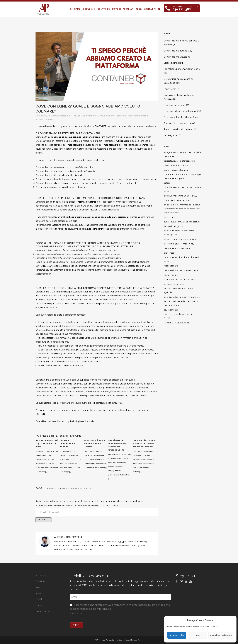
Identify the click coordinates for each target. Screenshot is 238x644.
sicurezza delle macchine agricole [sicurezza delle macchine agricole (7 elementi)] (182, 297)
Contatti (39, 599)
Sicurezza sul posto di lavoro (178, 117)
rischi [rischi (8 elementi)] (167, 275)
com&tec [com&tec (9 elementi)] (185, 165)
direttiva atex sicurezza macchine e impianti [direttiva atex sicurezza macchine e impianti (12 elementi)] (182, 189)
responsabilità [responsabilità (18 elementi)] (171, 266)
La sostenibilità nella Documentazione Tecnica (95, 443)
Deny (197, 635)
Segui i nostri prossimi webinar (52, 403)
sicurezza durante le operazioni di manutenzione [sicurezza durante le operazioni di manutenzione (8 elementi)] (182, 303)
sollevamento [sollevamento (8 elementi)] (171, 310)
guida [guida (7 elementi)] (180, 226)
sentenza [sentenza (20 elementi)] (168, 284)
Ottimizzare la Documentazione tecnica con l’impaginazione (117, 445)
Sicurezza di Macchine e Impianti (180, 111)
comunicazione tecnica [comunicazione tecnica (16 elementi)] (176, 170)
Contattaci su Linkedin (48, 421)
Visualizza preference (221, 635)
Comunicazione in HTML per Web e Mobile (74, 116)
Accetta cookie (177, 635)
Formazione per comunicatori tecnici (182, 69)
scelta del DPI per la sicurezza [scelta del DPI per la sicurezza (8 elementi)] (180, 279)
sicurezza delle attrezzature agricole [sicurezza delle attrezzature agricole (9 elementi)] (178, 290)
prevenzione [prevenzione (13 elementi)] (170, 253)
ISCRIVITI (76, 625)
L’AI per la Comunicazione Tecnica (68, 443)
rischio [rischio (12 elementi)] (174, 275)
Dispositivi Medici (172, 63)
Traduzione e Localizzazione (178, 129)
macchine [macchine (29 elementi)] (169, 248)
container (49, 488)
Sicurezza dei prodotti (175, 105)
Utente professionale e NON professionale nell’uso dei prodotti (144, 443)
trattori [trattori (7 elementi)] (167, 323)
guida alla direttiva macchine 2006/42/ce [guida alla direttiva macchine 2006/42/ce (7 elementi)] (179, 233)
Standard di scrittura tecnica (177, 123)
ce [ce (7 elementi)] (178, 165)
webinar (88, 488)
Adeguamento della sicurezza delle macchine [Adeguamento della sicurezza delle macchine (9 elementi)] (182, 154)
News (38, 593)
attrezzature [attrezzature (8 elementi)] (189, 161)
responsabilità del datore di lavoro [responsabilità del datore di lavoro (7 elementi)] (182, 270)
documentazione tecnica (69, 488)
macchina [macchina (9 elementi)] (188, 244)
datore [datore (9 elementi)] (167, 183)
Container (40, 581)
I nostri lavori (170, 89)
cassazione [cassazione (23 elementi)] (169, 165)
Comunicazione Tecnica (111, 116)
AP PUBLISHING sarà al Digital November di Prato (47, 443)
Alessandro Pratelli (138, 116)
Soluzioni (40, 576)
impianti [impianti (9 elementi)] (168, 239)
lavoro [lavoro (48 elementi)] (178, 244)
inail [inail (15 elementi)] (176, 239)
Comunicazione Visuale (175, 57)
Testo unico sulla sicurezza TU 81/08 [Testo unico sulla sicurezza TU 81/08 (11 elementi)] (180, 316)
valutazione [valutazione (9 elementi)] (183, 323)
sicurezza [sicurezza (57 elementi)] (179, 284)
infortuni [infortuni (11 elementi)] (194, 239)
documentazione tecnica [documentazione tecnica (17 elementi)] (177, 200)
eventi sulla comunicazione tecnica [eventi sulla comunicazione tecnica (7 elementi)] (182, 222)
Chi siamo (40, 605)
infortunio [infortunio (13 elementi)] (169, 244)
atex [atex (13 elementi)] (179, 161)
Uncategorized (171, 135)
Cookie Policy (124, 640)
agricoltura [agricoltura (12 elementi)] (170, 161)
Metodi (39, 587)
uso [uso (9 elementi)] (174, 323)
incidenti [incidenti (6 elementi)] (184, 239)
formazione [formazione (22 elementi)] (170, 226)
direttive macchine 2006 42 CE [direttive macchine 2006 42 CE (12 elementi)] (180, 196)
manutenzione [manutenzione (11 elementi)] (183, 248)
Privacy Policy (76, 613)
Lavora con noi (43, 611)
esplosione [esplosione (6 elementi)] (169, 217)
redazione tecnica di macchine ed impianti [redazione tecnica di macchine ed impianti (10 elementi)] (181, 259)
